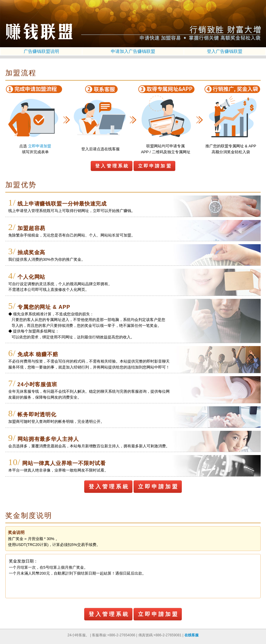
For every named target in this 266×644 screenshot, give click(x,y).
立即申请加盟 (40, 146)
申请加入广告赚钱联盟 (133, 51)
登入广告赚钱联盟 (225, 51)
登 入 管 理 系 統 (112, 166)
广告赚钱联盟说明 (41, 51)
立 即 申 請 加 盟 (154, 166)
